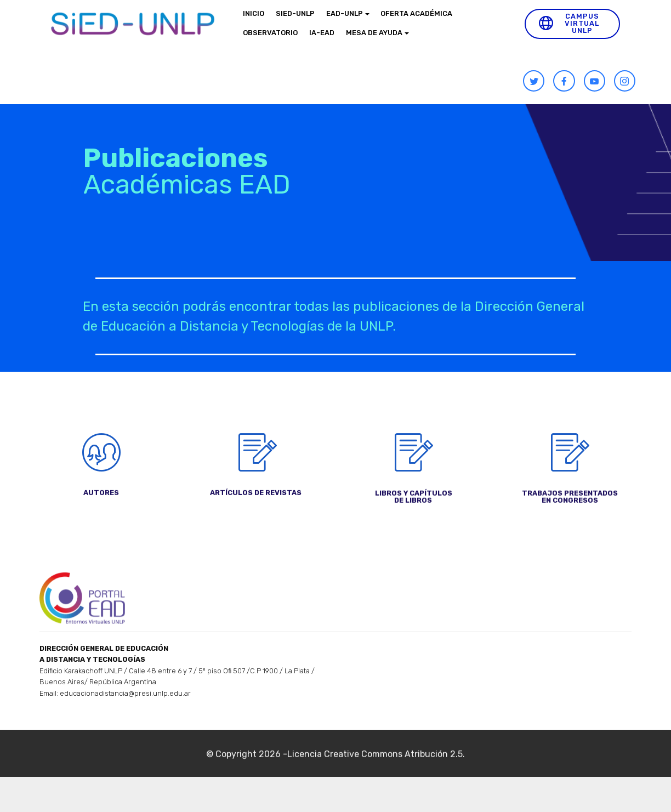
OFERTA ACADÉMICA (416, 13)
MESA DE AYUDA (374, 33)
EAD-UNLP (345, 13)
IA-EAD (322, 33)
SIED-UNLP (295, 13)
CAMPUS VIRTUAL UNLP (569, 23)
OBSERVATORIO (270, 33)
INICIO (254, 13)
